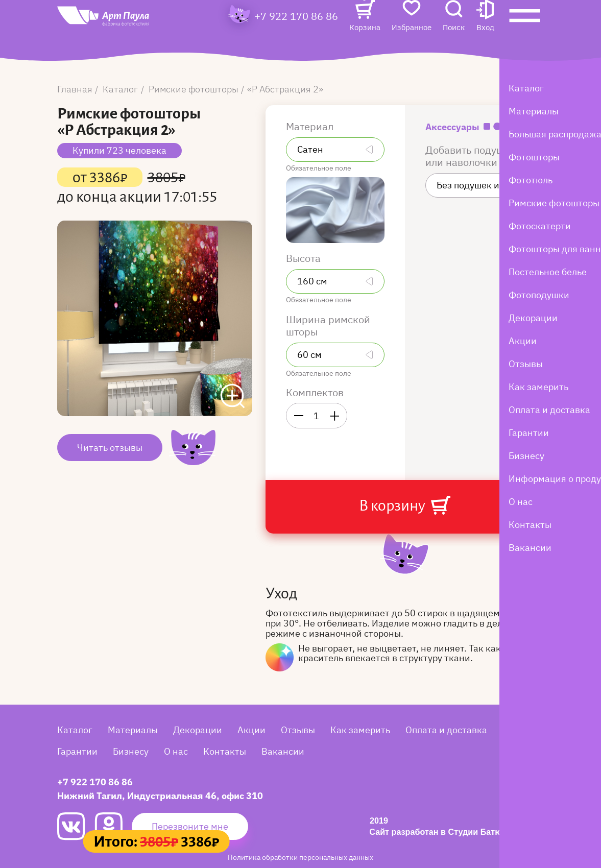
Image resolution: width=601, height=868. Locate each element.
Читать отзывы (110, 448)
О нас (176, 751)
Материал (311, 127)
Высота (305, 258)
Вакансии (283, 751)
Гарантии (77, 751)
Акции (251, 730)
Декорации (198, 730)
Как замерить (360, 730)
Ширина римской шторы (328, 326)
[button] (485, 34)
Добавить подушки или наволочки (471, 156)
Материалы (133, 730)
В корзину (404, 505)
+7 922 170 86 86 (296, 34)
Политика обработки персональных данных (300, 857)
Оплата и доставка (446, 730)
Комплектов (315, 393)
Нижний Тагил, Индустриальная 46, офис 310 (160, 796)
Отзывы (298, 730)
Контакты (225, 751)
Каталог (75, 730)
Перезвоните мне (190, 826)
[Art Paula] (124, 37)
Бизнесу (131, 751)
